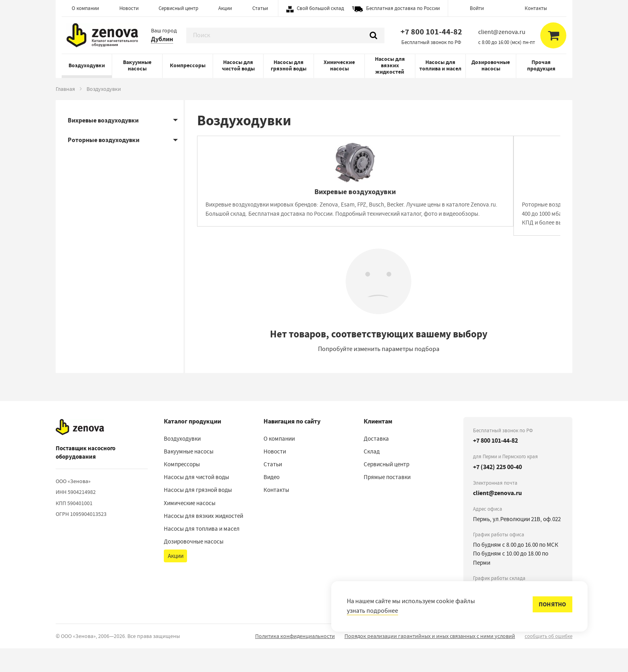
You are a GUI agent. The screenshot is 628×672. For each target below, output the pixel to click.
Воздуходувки (87, 65)
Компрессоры (188, 65)
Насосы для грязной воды (289, 65)
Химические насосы (339, 65)
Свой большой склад (320, 8)
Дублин (162, 39)
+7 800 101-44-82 (431, 32)
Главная (65, 89)
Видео (272, 501)
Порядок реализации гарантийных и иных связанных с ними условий (430, 660)
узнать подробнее (372, 611)
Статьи (260, 8)
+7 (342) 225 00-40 (497, 490)
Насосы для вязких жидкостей (390, 65)
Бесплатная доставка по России (403, 8)
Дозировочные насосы (491, 65)
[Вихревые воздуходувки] (286, 201)
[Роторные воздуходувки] (472, 201)
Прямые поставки (387, 501)
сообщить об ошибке (548, 660)
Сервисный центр (178, 8)
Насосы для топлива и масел (440, 65)
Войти (477, 8)
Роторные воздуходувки (104, 140)
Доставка (376, 463)
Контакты (536, 8)
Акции (225, 8)
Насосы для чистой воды (238, 65)
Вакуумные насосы (137, 65)
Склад (372, 475)
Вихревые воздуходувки (103, 120)
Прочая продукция (541, 65)
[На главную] (80, 451)
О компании (85, 8)
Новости (129, 8)
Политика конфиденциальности (295, 660)
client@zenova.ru (497, 517)
